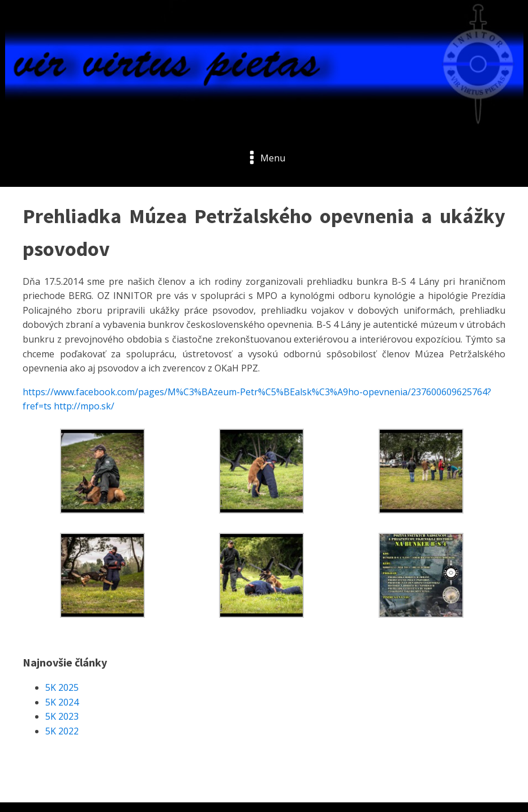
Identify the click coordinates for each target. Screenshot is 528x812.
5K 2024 (62, 702)
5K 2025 (62, 687)
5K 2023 (62, 716)
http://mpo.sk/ (84, 406)
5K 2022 (62, 731)
